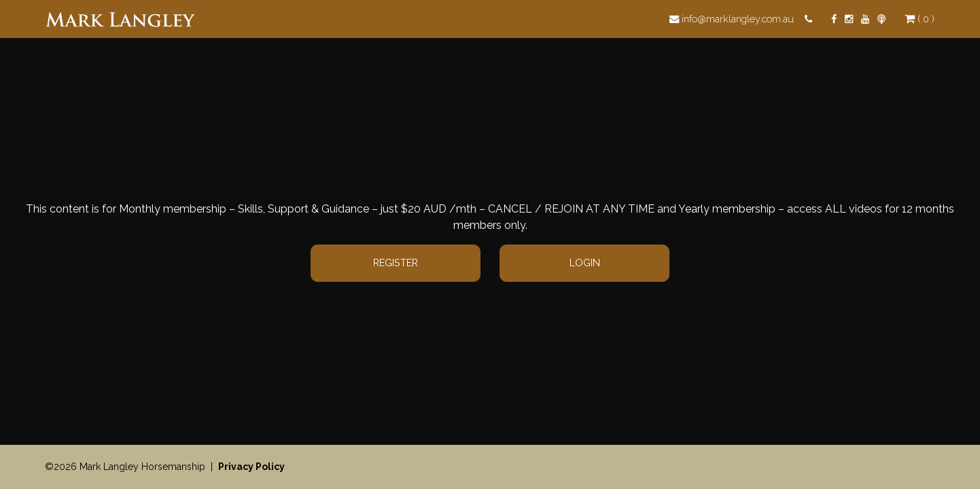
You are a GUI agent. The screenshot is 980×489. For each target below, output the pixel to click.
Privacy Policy (251, 467)
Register (396, 262)
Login (585, 262)
